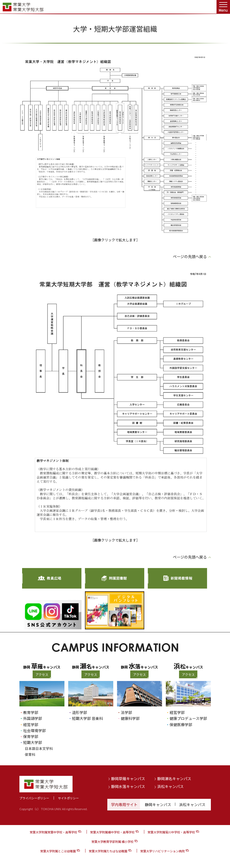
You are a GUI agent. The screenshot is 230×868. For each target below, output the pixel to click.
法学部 (126, 712)
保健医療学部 (181, 725)
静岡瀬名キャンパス (174, 779)
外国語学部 (33, 718)
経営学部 (31, 725)
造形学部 (80, 712)
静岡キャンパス (158, 804)
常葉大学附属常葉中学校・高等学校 (53, 832)
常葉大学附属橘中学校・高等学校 (112, 832)
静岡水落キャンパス (128, 786)
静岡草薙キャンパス (128, 779)
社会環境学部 (35, 730)
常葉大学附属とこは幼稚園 (58, 851)
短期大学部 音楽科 (87, 718)
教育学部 (31, 712)
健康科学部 (130, 718)
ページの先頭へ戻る (190, 256)
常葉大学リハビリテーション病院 (162, 851)
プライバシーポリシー (34, 798)
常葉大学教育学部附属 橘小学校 (112, 842)
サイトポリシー (68, 798)
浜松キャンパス (170, 786)
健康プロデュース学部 (188, 718)
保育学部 (31, 736)
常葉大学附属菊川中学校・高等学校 (171, 832)
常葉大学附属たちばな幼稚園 (108, 851)
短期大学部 (33, 742)
